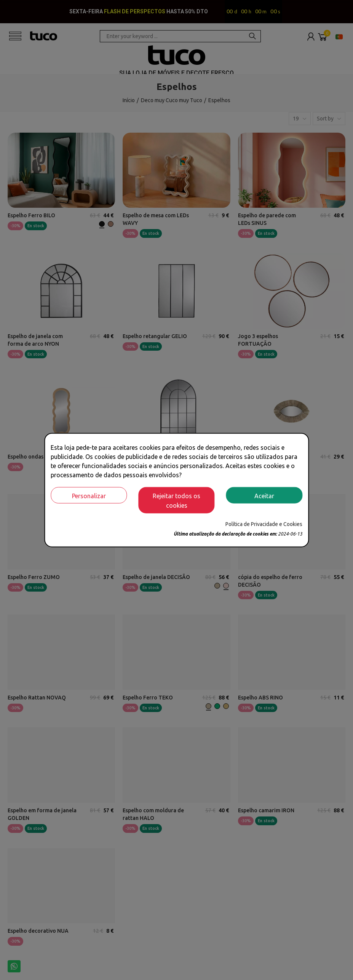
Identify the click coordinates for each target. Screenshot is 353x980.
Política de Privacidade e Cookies (264, 524)
